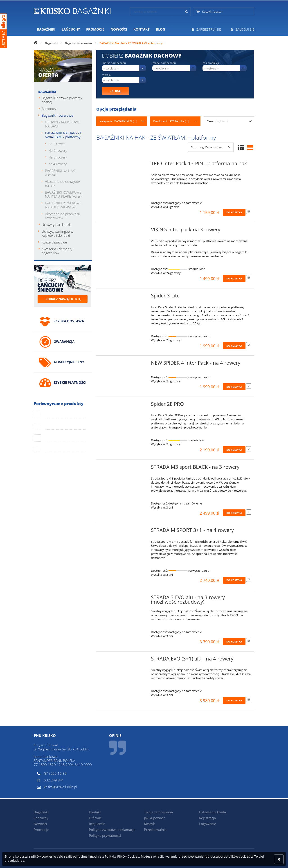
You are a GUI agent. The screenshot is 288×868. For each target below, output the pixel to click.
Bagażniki (47, 92)
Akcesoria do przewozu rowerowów (63, 216)
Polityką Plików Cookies (122, 856)
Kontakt (95, 812)
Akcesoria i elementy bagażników (57, 251)
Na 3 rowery (58, 157)
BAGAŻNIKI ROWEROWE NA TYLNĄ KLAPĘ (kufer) (63, 194)
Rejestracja (207, 818)
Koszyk (149, 824)
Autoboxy (49, 109)
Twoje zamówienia (158, 812)
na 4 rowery (57, 164)
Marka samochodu (114, 63)
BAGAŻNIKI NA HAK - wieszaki (61, 173)
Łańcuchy (41, 818)
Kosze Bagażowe (54, 242)
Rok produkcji (211, 63)
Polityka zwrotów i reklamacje (112, 830)
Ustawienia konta (213, 812)
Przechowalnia (155, 830)
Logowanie (208, 824)
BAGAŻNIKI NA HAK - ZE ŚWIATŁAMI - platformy (63, 135)
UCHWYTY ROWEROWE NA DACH (62, 124)
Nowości (40, 824)
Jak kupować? (154, 818)
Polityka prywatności (105, 835)
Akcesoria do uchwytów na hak (63, 183)
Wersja (107, 75)
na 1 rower (57, 144)
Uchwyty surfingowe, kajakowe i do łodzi (57, 233)
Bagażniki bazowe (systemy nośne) (62, 100)
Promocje (41, 830)
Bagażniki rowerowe (57, 115)
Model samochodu (164, 63)
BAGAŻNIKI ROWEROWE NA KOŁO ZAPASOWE (63, 205)
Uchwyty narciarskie (57, 225)
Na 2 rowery (58, 150)
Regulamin (97, 824)
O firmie (95, 818)
